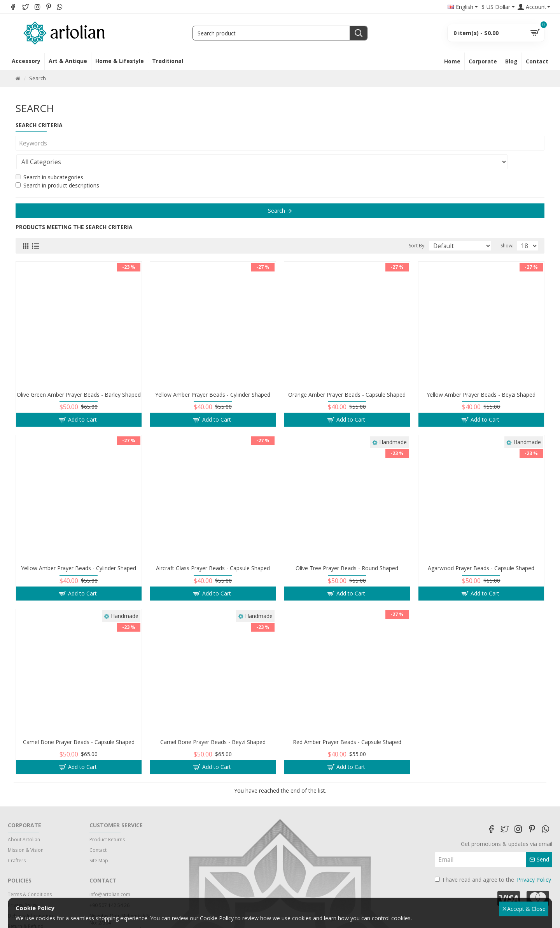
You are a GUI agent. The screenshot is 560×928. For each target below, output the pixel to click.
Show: (509, 227)
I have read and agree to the (493, 861)
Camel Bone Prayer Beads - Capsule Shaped (79, 723)
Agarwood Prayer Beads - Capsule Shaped (481, 550)
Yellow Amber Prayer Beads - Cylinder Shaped (213, 376)
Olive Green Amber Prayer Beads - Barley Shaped (79, 376)
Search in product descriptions (57, 167)
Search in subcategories (49, 158)
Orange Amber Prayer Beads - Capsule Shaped (347, 376)
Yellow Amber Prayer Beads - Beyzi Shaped (481, 376)
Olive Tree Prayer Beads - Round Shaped (347, 550)
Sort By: (432, 227)
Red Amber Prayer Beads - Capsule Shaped (347, 723)
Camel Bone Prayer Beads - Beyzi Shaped (213, 723)
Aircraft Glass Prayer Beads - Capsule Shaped (213, 550)
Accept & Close (524, 909)
